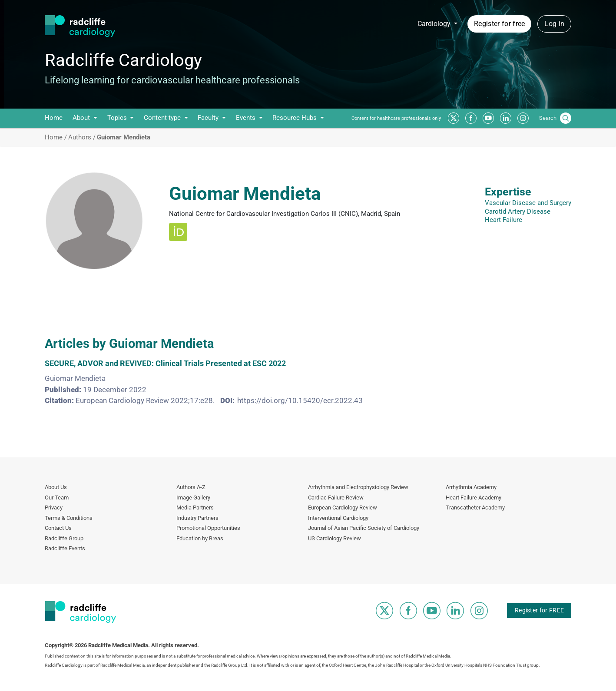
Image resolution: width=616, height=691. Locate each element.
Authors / (82, 137)
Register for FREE (539, 610)
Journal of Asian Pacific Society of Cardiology (364, 528)
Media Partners (195, 508)
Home (54, 118)
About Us (56, 487)
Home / (56, 137)
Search (548, 118)
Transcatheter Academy (475, 508)
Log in (554, 24)
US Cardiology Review (334, 538)
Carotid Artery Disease (518, 212)
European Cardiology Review (343, 508)
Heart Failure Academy (474, 498)
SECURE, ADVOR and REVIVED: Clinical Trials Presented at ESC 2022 (165, 364)
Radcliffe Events (65, 548)
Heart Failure (503, 220)
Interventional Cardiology (338, 518)
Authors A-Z (191, 487)
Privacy (54, 508)
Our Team (57, 498)
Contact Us (58, 528)
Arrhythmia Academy (471, 487)
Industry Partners (197, 518)
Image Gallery (193, 498)
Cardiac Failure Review (336, 498)
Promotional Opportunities (208, 528)
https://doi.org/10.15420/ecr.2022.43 (300, 400)
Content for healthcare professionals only (396, 118)
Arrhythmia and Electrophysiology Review (358, 487)
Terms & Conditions (69, 518)
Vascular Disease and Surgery (528, 203)
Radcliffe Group (64, 538)
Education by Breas (200, 538)
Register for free (499, 24)
